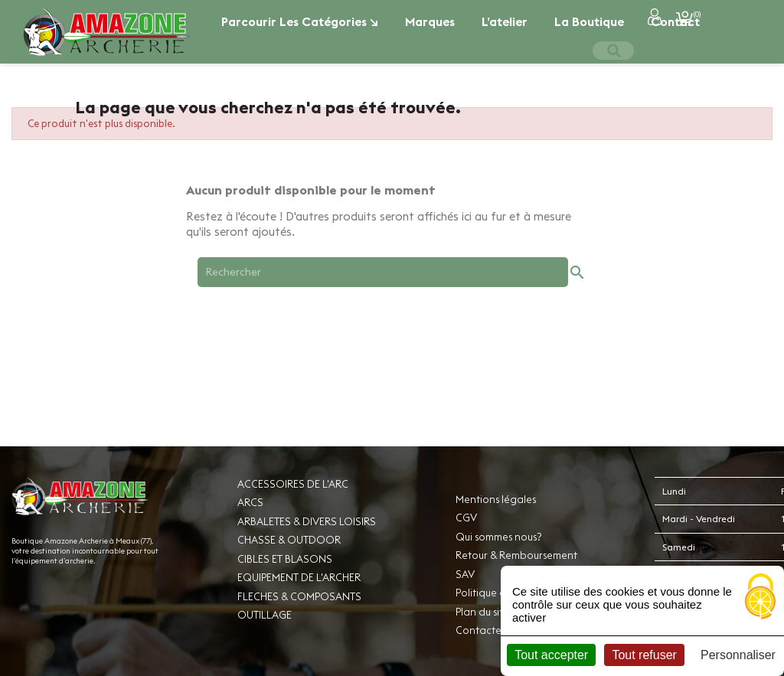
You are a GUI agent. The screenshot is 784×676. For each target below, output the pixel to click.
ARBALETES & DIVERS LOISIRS (307, 521)
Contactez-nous (494, 630)
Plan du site (482, 612)
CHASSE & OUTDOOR (289, 540)
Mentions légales (496, 499)
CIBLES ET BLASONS (285, 559)
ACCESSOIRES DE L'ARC (293, 484)
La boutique (589, 21)
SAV (465, 574)
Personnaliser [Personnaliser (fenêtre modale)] (738, 655)
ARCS (250, 502)
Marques (430, 21)
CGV (466, 518)
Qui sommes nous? (498, 537)
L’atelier (505, 21)
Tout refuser (644, 655)
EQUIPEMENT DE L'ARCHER (299, 577)
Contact (675, 21)
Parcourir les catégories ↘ (300, 21)
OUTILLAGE (265, 615)
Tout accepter (551, 655)
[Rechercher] (383, 272)
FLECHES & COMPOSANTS (299, 596)
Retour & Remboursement (516, 555)
